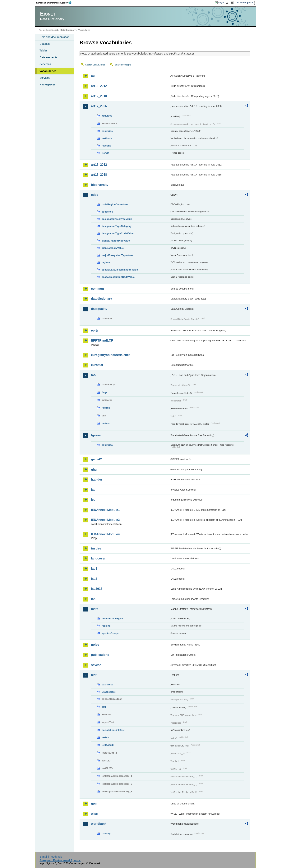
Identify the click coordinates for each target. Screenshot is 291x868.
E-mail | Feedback (51, 857)
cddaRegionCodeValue (115, 204)
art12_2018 (99, 96)
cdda (95, 195)
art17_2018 (99, 175)
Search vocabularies (95, 65)
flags (104, 392)
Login (221, 2)
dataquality (99, 309)
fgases (96, 435)
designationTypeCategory (117, 226)
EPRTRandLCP (102, 340)
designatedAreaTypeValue (117, 219)
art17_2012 (99, 165)
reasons (106, 146)
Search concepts (123, 65)
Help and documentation (54, 37)
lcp (93, 599)
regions (106, 262)
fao (93, 375)
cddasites (107, 212)
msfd (95, 609)
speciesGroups (110, 633)
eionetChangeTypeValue (116, 241)
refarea (106, 408)
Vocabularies (48, 71)
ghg (94, 470)
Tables (44, 50)
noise (95, 645)
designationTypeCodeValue (118, 233)
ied (93, 500)
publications (100, 655)
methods (107, 138)
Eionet (55, 30)
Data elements (48, 57)
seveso (96, 665)
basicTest (107, 685)
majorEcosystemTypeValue (117, 255)
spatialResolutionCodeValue (118, 277)
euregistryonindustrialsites (111, 355)
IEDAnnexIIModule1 (105, 510)
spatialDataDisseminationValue (120, 270)
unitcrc (106, 423)
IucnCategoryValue (113, 248)
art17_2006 (99, 106)
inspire (96, 548)
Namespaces (48, 84)
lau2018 (97, 589)
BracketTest (109, 692)
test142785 (108, 745)
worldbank (99, 824)
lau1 (94, 569)
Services (45, 78)
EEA (55, 3)
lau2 (94, 579)
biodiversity (100, 185)
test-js (105, 737)
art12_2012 (99, 86)
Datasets (45, 44)
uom (94, 804)
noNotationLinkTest (113, 730)
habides (97, 480)
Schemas (45, 64)
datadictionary (102, 299)
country (106, 833)
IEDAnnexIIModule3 (105, 520)
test (94, 675)
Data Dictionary (68, 30)
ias (93, 490)
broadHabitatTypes (113, 619)
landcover (98, 558)
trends (105, 153)
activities (107, 116)
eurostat (97, 365)
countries (107, 131)
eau (104, 707)
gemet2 (96, 459)
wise (94, 814)
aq (93, 76)
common (97, 289)
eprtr (95, 331)
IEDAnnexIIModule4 (105, 534)
